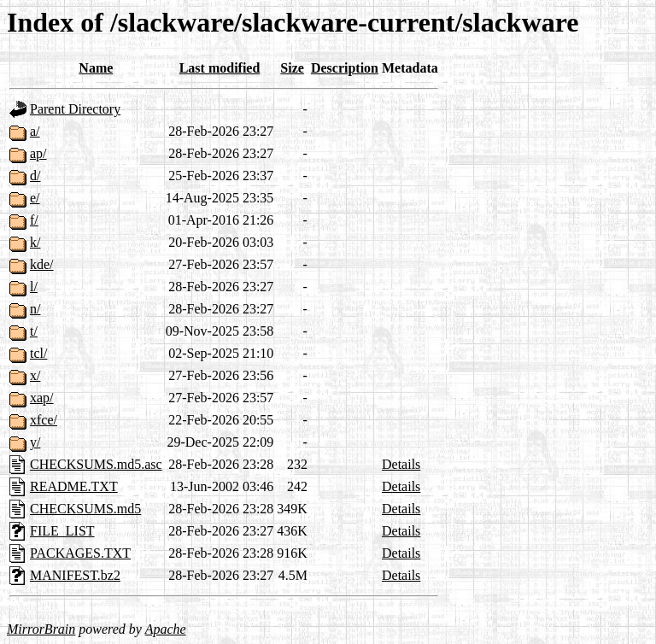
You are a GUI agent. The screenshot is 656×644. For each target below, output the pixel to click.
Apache (166, 629)
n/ (35, 309)
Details (401, 464)
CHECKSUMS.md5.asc (96, 464)
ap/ (38, 153)
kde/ (42, 264)
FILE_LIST (62, 531)
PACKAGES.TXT (80, 553)
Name (96, 68)
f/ (34, 220)
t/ (34, 331)
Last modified (220, 68)
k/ (35, 242)
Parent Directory (75, 109)
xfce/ (44, 420)
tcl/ (38, 353)
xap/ (42, 398)
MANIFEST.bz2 (75, 575)
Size (292, 68)
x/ (35, 375)
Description (345, 68)
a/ (35, 131)
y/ (35, 442)
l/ (34, 287)
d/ (35, 176)
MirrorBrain (41, 629)
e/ (35, 198)
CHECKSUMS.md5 (85, 509)
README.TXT (74, 486)
